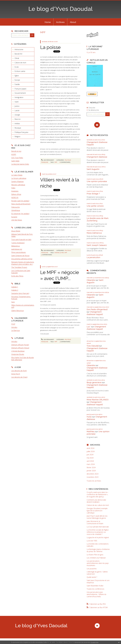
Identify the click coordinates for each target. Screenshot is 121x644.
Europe (17, 80)
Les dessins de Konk (19, 371)
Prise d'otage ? (93, 194)
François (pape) (20, 89)
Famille (17, 84)
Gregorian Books (18, 354)
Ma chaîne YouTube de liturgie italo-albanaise (23, 359)
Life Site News (17, 220)
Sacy (13, 302)
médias (17, 124)
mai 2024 (90, 458)
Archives (60, 22)
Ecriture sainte (20, 71)
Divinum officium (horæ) (20, 345)
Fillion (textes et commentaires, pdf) (23, 306)
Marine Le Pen (59, 253)
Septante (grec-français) (20, 293)
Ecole (17, 67)
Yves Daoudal (93, 346)
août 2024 (90, 448)
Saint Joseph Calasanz (97, 245)
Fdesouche (15, 207)
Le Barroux (16, 330)
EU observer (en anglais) (20, 214)
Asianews (15, 191)
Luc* (89, 327)
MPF (56, 162)
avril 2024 (90, 461)
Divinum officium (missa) (20, 348)
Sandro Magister (18, 182)
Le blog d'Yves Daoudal (60, 9)
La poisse (50, 47)
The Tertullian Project (19, 267)
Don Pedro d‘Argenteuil (97, 309)
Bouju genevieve (94, 382)
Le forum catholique (19, 178)
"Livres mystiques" (18, 243)
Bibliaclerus (16, 246)
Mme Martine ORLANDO (98, 400)
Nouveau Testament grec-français (21, 298)
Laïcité (17, 110)
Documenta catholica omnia (22, 259)
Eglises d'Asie (16, 194)
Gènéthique (16, 210)
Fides (13, 188)
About (73, 22)
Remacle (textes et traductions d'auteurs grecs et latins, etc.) (23, 263)
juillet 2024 (91, 451)
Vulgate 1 (15, 287)
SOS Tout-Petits (17, 158)
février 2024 (91, 468)
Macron (18, 119)
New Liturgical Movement (21, 204)
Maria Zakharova (94, 233)
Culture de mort (20, 63)
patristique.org (17, 249)
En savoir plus (95, 642)
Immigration (19, 97)
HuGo (89, 417)
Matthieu (91, 432)
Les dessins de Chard (19, 377)
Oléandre (91, 280)
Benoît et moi (16, 151)
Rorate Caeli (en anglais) (20, 201)
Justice (17, 106)
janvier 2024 (91, 471)
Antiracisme (19, 49)
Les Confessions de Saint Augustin (21, 272)
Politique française (21, 132)
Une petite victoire (95, 206)
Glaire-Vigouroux (18, 311)
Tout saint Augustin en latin (21, 240)
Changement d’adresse (97, 157)
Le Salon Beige (17, 175)
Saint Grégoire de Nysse (20, 256)
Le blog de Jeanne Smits (20, 164)
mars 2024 (91, 464)
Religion (17, 137)
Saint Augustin (93, 169)
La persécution (93, 257)
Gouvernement (20, 93)
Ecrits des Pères (17, 276)
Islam (17, 102)
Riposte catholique (18, 185)
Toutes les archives (94, 481)
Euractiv (14, 217)
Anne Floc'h (16, 374)
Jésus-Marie (16, 231)
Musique (18, 128)
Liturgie (17, 115)
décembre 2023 (93, 474)
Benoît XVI (18, 54)
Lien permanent (48, 160)
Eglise (17, 76)
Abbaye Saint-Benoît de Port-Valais (22, 235)
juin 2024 (90, 455)
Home (48, 22)
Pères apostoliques (19, 252)
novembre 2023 (93, 477)
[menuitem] (48, 22)
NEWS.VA (15, 198)
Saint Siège (15, 161)
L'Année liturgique (18, 351)
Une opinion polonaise (97, 181)
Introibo (14, 327)
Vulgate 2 (15, 290)
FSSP (13, 324)
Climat (17, 58)
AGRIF (14, 154)
